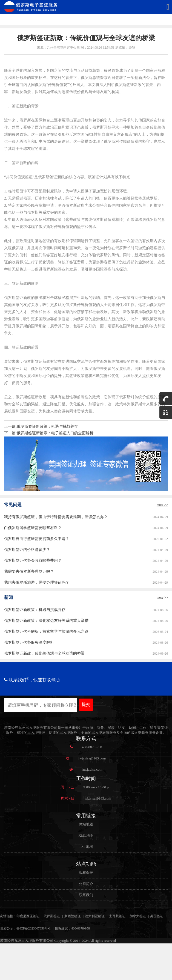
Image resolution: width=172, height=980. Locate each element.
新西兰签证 (73, 916)
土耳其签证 (117, 916)
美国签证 (157, 916)
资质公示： (8, 928)
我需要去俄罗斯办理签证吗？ (29, 571)
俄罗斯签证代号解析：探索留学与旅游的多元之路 (46, 632)
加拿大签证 (138, 916)
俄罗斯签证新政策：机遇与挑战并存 (35, 610)
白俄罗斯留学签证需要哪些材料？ (33, 528)
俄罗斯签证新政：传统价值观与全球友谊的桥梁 (44, 653)
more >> (162, 505)
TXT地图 (86, 847)
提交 (86, 704)
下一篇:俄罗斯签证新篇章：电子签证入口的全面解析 (49, 433)
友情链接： (8, 916)
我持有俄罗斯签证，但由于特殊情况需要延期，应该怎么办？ (56, 517)
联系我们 (86, 895)
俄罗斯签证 (52, 916)
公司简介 (86, 884)
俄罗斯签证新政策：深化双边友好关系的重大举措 (46, 621)
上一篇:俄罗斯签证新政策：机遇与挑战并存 (41, 427)
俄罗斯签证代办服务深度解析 (29, 642)
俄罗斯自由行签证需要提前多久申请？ (37, 539)
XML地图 (86, 835)
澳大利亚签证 (95, 916)
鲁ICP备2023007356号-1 (34, 928)
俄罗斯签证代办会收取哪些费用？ (33, 561)
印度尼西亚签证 (28, 916)
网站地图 (86, 824)
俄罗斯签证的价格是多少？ (27, 550)
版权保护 (86, 873)
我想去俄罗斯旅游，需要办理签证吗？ (37, 582)
